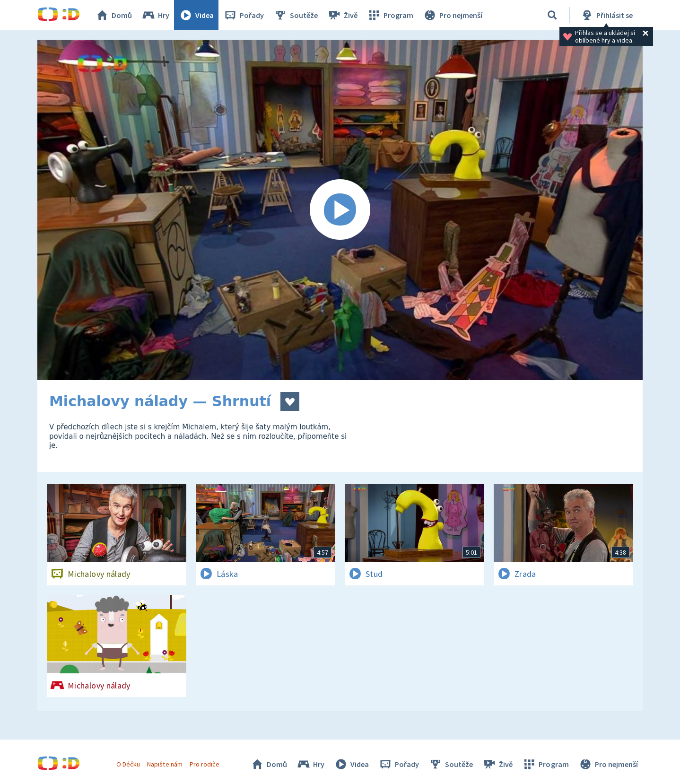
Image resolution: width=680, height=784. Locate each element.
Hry (155, 15)
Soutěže (296, 15)
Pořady (244, 15)
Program (390, 15)
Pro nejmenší (453, 15)
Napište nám (165, 764)
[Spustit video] (340, 210)
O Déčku (128, 764)
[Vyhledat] (552, 15)
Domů (113, 15)
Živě (342, 15)
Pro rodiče (205, 764)
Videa (196, 15)
